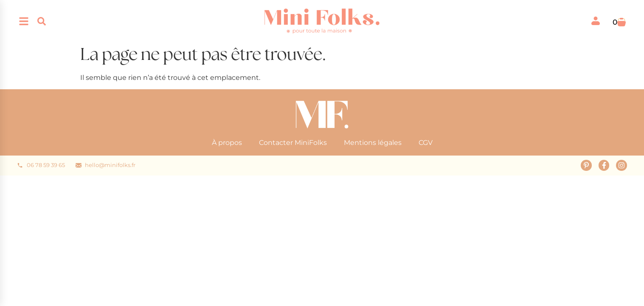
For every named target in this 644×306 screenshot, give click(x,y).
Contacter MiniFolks (293, 143)
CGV (426, 143)
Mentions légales (373, 143)
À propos (227, 143)
